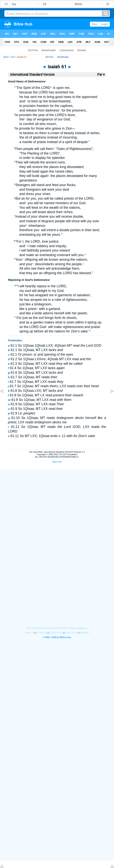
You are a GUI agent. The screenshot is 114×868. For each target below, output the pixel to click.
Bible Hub (57, 462)
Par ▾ (101, 75)
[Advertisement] (57, 498)
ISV (13, 57)
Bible (6, 57)
